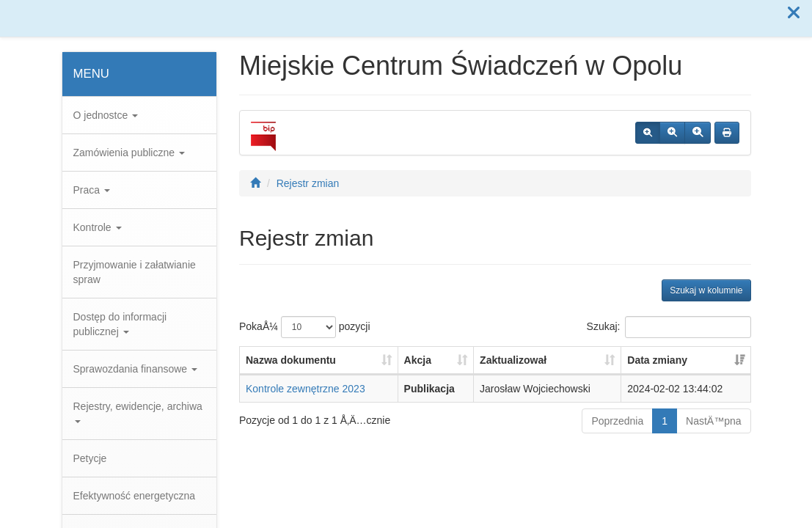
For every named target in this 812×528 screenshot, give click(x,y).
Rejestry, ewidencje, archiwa (138, 412)
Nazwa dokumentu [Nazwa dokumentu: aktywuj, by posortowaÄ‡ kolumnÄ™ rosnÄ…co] (291, 360)
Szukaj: (669, 327)
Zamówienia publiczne (129, 153)
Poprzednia (617, 421)
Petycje (90, 458)
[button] (794, 13)
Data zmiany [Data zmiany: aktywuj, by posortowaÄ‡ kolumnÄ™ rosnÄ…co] (657, 360)
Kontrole (98, 227)
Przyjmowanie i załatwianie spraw (135, 272)
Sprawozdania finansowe (136, 369)
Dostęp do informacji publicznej (120, 324)
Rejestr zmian (308, 183)
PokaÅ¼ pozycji (305, 327)
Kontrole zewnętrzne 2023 (306, 389)
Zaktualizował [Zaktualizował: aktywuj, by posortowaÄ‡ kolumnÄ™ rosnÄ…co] (513, 360)
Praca (92, 190)
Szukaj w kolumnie (706, 290)
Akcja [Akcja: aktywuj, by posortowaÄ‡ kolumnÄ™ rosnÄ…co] (418, 360)
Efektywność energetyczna (135, 496)
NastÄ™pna (713, 421)
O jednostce (106, 115)
